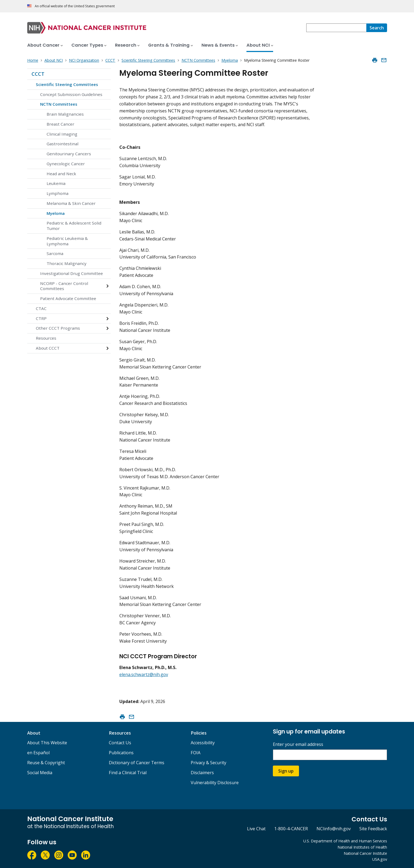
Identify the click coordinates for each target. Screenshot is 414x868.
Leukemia (56, 183)
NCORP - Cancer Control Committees (64, 286)
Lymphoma (58, 193)
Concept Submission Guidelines (71, 94)
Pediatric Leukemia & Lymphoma (67, 241)
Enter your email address (298, 744)
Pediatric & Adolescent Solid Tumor (74, 226)
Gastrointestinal (62, 144)
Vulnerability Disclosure (215, 783)
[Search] (377, 28)
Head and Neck (61, 174)
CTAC (41, 308)
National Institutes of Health (362, 847)
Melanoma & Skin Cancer (71, 203)
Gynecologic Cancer (66, 164)
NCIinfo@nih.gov (334, 829)
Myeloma (56, 213)
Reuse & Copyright (46, 763)
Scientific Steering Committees (67, 84)
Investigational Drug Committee (72, 273)
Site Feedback (373, 829)
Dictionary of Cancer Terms (137, 763)
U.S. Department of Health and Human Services (345, 841)
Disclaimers (202, 773)
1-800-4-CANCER (291, 829)
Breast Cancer (60, 124)
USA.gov (380, 859)
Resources (46, 338)
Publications (121, 753)
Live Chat (256, 829)
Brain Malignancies (65, 114)
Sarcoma (55, 253)
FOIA (196, 753)
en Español (38, 753)
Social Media (40, 773)
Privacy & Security (208, 763)
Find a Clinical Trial (128, 773)
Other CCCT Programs (58, 328)
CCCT (38, 74)
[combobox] (336, 28)
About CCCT (48, 348)
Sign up (286, 771)
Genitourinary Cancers (69, 154)
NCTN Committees (59, 104)
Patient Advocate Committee (68, 298)
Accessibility (203, 743)
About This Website (47, 743)
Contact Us (120, 743)
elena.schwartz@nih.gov (144, 674)
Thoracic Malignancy (67, 263)
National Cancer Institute (365, 853)
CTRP (41, 318)
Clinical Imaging (62, 134)
